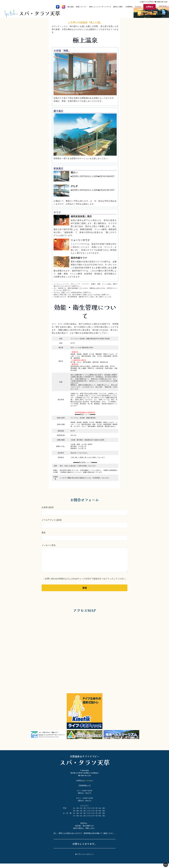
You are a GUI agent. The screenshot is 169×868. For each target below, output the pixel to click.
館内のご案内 (118, 7)
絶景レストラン (81, 7)
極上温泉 (71, 7)
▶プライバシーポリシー (84, 859)
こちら (87, 785)
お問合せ (149, 7)
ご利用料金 (129, 7)
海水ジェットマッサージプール (100, 7)
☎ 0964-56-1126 (161, 2)
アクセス (138, 7)
